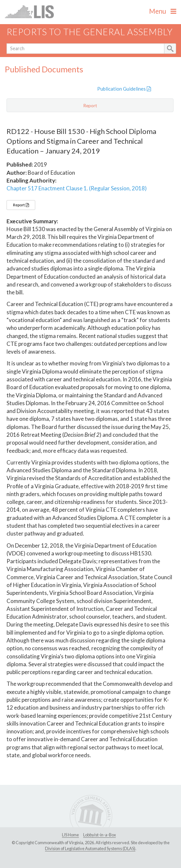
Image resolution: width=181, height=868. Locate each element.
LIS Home (70, 835)
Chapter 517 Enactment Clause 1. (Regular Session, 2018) (77, 188)
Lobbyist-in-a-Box (99, 835)
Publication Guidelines (124, 89)
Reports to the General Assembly (90, 32)
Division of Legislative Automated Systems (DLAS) (90, 848)
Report (21, 205)
